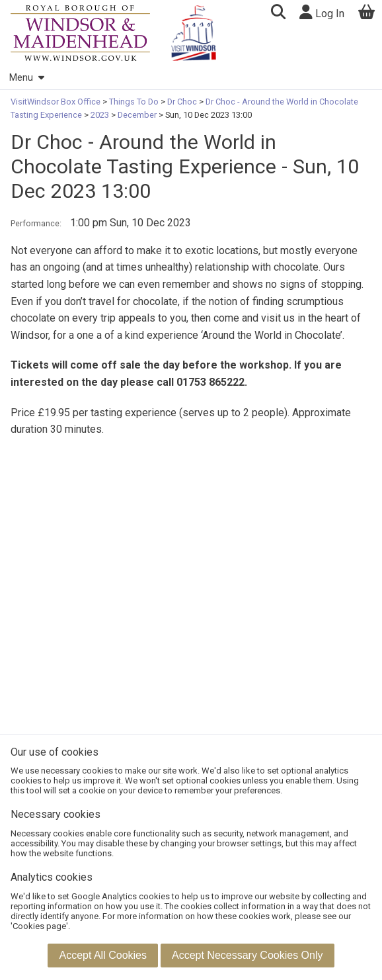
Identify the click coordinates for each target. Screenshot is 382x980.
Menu (26, 78)
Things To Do (134, 102)
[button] (278, 14)
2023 (100, 115)
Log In (322, 12)
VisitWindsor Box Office (57, 102)
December (137, 115)
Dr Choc (182, 102)
